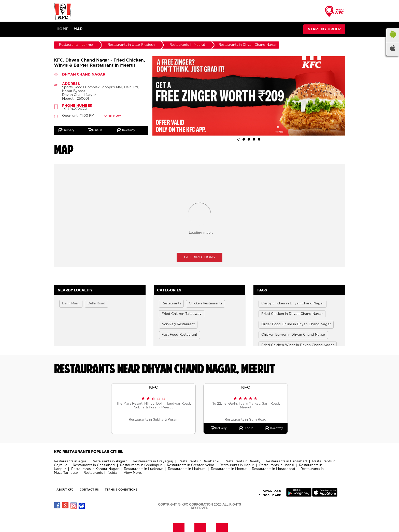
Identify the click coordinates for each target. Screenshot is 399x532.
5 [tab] (259, 139)
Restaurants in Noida (100, 473)
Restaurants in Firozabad (286, 461)
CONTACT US (89, 489)
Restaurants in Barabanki (199, 461)
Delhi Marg (71, 304)
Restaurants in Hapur (237, 465)
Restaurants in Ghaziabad (94, 465)
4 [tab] (254, 139)
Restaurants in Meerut (229, 469)
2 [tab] (244, 139)
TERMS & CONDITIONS (121, 489)
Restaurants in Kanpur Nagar (95, 469)
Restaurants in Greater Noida (191, 465)
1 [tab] (239, 139)
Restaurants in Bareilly (243, 461)
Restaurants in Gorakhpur (141, 465)
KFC (154, 387)
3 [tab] (249, 139)
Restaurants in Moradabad (274, 469)
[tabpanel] (249, 96)
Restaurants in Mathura (187, 469)
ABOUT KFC (65, 489)
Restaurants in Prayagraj (153, 461)
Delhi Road (96, 304)
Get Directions (199, 257)
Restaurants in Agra (70, 461)
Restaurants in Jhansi (276, 465)
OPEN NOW (113, 116)
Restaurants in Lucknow (143, 469)
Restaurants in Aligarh (110, 461)
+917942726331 (75, 109)
